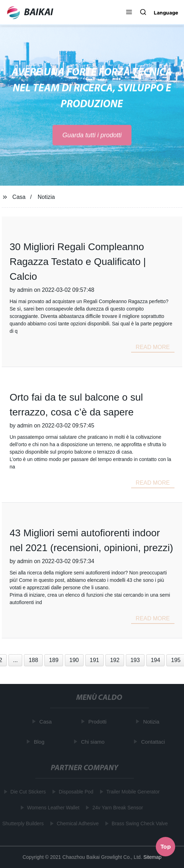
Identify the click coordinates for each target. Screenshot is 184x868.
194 (156, 660)
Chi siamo (93, 742)
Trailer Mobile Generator (132, 792)
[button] (129, 13)
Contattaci (154, 742)
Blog (40, 742)
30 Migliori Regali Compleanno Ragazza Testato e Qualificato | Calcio (78, 262)
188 (33, 660)
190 (74, 660)
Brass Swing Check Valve (139, 823)
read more (153, 347)
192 (115, 660)
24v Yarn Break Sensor (117, 808)
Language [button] (166, 13)
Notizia (46, 197)
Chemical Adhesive (77, 823)
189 (54, 660)
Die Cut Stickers (27, 792)
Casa (19, 197)
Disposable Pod (75, 792)
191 (95, 660)
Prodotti (98, 722)
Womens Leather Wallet (53, 808)
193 (135, 660)
